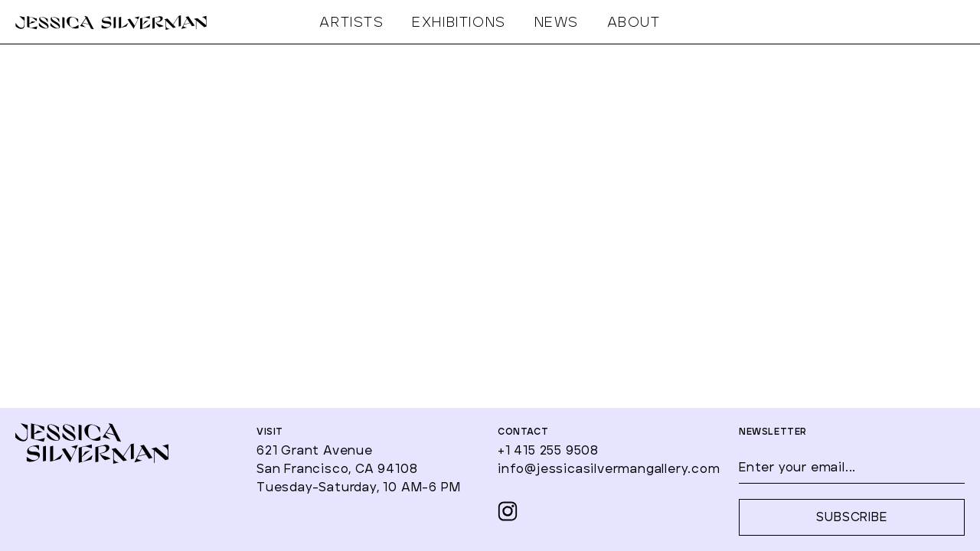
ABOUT (634, 23)
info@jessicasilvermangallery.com (609, 469)
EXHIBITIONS (459, 23)
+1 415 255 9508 (548, 451)
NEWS (557, 23)
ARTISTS (351, 23)
